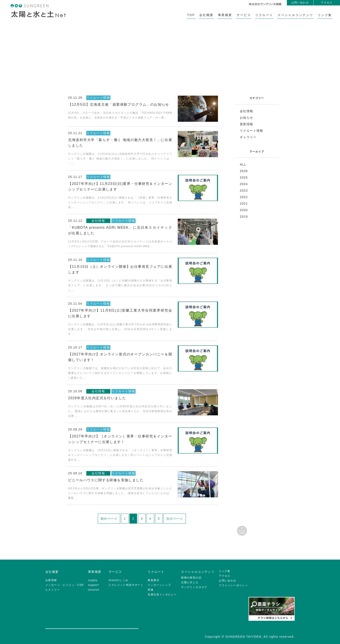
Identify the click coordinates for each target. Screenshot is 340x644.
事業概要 (225, 15)
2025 (244, 177)
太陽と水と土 (190, 582)
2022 (244, 197)
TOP (191, 15)
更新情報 (247, 124)
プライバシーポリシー (233, 585)
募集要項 (154, 580)
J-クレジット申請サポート (126, 585)
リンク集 (325, 15)
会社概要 (206, 15)
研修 (151, 590)
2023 (244, 191)
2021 (244, 204)
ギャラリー (248, 137)
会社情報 (247, 111)
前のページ (109, 519)
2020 (244, 210)
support (93, 585)
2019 (244, 217)
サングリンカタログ (194, 587)
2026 (244, 171)
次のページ (175, 519)
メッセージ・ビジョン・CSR (65, 585)
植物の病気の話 (191, 578)
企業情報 (51, 580)
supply (93, 580)
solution (94, 590)
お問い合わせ (300, 3)
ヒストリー (53, 590)
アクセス (327, 3)
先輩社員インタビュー (162, 595)
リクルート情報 (252, 131)
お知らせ (247, 118)
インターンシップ (159, 585)
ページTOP (242, 532)
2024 (244, 184)
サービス (244, 15)
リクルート (264, 15)
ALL (243, 164)
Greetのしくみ (119, 580)
